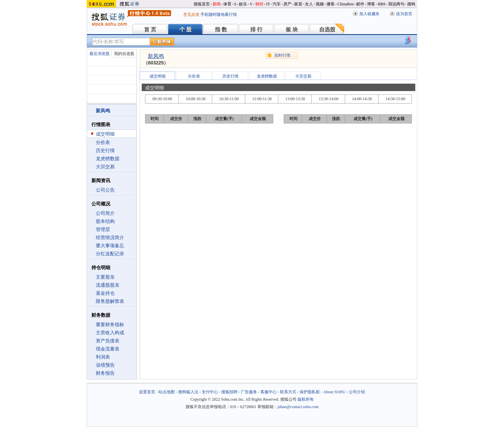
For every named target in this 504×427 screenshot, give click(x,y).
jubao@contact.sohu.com (298, 407)
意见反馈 (191, 15)
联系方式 (288, 392)
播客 (331, 4)
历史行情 (105, 151)
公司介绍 (357, 392)
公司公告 (105, 190)
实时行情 (282, 55)
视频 (320, 4)
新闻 (217, 4)
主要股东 (105, 277)
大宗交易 (105, 167)
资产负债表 (108, 341)
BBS (382, 4)
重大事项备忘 (110, 246)
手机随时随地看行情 (219, 15)
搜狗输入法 (188, 392)
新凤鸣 (156, 56)
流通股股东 (108, 285)
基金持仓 (105, 293)
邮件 (360, 4)
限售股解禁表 (110, 301)
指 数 (221, 30)
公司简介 (105, 213)
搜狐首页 (202, 4)
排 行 (256, 30)
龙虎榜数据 (108, 159)
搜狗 (411, 4)
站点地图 (167, 392)
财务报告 (105, 373)
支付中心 (210, 392)
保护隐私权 (310, 392)
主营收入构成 (110, 333)
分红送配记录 (110, 254)
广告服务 (249, 392)
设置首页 (147, 392)
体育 (227, 4)
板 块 (292, 30)
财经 (259, 4)
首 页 (150, 30)
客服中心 (269, 392)
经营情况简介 (110, 238)
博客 (371, 4)
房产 (287, 4)
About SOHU (334, 392)
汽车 (277, 4)
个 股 (186, 30)
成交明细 (105, 134)
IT (268, 4)
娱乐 (243, 4)
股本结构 (105, 221)
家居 (298, 4)
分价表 (103, 143)
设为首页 (404, 14)
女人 (309, 4)
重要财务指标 (110, 325)
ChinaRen (345, 4)
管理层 (103, 230)
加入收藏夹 (369, 14)
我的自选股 (124, 54)
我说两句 (396, 4)
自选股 (327, 30)
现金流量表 (108, 349)
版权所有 (306, 399)
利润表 (103, 357)
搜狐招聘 (229, 392)
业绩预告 (105, 365)
